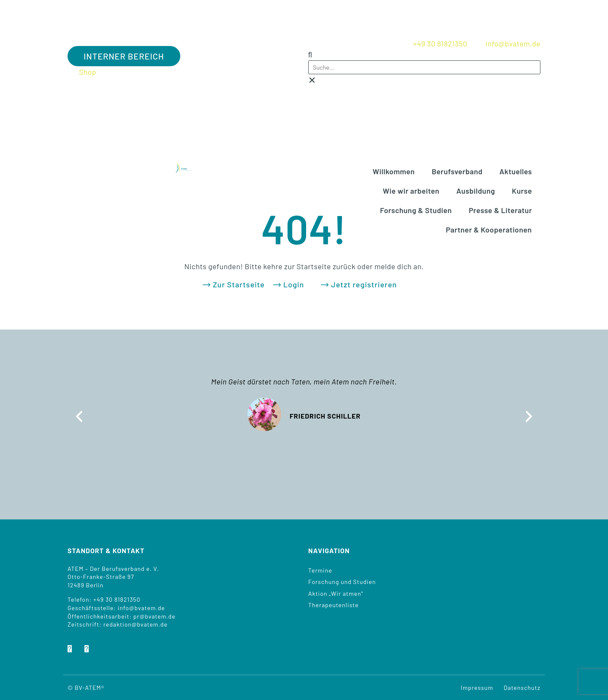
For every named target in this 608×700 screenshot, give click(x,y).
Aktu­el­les (516, 171)
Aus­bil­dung (476, 191)
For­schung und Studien (342, 582)
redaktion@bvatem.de (136, 624)
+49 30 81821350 (117, 599)
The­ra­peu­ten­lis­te (333, 605)
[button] (424, 54)
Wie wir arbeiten (411, 191)
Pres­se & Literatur (500, 210)
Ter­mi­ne (320, 570)
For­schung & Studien (416, 210)
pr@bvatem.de (155, 616)
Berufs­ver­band (457, 171)
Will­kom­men (394, 171)
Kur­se (522, 191)
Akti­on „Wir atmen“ (336, 593)
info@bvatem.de (141, 608)
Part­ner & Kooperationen (489, 230)
